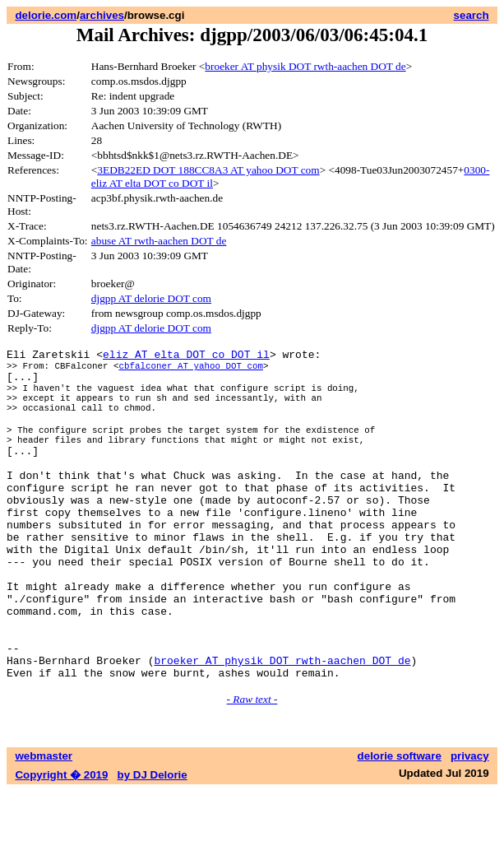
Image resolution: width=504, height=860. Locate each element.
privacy (470, 825)
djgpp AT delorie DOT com (151, 298)
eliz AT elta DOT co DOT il (186, 356)
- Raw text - (252, 768)
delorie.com (46, 15)
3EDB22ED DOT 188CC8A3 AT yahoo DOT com (208, 170)
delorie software (400, 825)
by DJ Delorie (153, 844)
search (472, 15)
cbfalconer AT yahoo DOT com (190, 370)
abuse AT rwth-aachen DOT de (159, 241)
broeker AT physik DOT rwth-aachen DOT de (305, 66)
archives (102, 15)
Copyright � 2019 (61, 844)
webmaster (44, 825)
